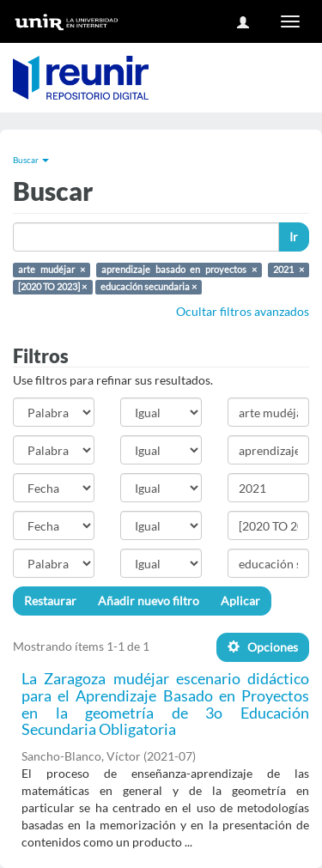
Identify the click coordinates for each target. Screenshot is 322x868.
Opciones (263, 647)
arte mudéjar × (51, 270)
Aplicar (240, 601)
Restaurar (50, 601)
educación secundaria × (149, 287)
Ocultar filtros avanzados (243, 311)
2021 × (289, 270)
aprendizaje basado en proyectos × (179, 270)
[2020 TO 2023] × (52, 287)
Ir (294, 237)
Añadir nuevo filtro (149, 601)
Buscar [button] (31, 160)
